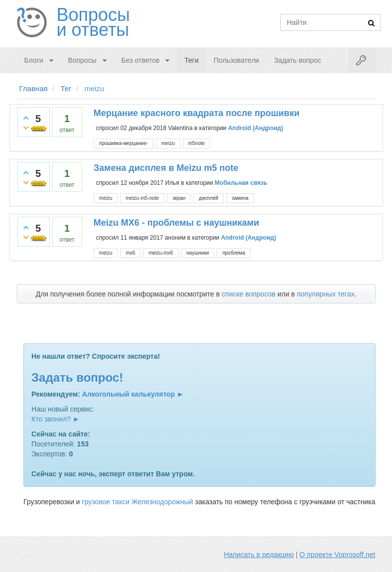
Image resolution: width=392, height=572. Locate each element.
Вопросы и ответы (93, 22)
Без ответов (141, 60)
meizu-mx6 (161, 253)
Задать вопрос (298, 60)
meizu (168, 143)
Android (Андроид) (256, 128)
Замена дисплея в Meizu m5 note (166, 168)
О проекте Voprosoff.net (337, 555)
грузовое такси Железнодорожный (137, 502)
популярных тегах (326, 294)
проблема (234, 253)
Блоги (34, 60)
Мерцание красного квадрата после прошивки (196, 113)
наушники (197, 253)
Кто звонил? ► (56, 419)
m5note (196, 143)
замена (240, 198)
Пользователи (236, 60)
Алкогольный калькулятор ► (133, 394)
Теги (191, 60)
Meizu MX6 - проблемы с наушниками (176, 223)
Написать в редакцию (259, 555)
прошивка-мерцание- (124, 143)
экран (179, 198)
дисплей (208, 198)
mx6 (130, 253)
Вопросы (82, 60)
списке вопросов (249, 294)
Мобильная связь (241, 183)
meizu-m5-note (142, 198)
